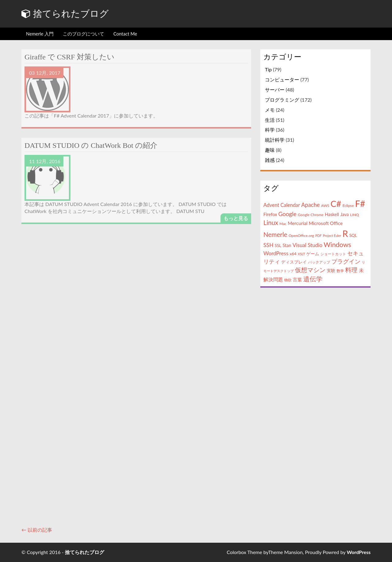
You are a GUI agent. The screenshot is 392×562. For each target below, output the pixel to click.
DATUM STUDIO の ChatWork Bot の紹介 (91, 145)
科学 (270, 130)
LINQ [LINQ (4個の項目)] (354, 215)
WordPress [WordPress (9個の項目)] (276, 253)
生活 (270, 120)
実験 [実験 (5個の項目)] (331, 271)
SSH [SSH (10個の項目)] (268, 245)
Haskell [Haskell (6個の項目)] (332, 214)
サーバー (275, 90)
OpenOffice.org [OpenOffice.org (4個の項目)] (301, 236)
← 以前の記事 (37, 530)
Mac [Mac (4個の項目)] (283, 224)
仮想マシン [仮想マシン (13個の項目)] (310, 270)
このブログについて (83, 34)
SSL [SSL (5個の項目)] (278, 245)
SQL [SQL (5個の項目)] (353, 235)
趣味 (270, 150)
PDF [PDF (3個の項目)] (319, 236)
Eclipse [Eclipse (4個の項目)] (348, 206)
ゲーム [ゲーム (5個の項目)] (313, 254)
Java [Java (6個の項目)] (345, 214)
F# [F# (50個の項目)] (360, 204)
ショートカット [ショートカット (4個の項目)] (333, 254)
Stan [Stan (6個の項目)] (287, 245)
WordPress (359, 552)
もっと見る (236, 218)
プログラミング (282, 100)
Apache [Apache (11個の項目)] (310, 205)
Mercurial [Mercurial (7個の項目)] (297, 223)
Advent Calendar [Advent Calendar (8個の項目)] (282, 205)
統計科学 (275, 140)
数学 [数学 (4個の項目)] (340, 271)
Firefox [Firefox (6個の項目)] (270, 214)
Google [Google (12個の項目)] (287, 214)
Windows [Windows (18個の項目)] (337, 245)
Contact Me (125, 34)
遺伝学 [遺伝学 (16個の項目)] (313, 279)
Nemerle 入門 (40, 34)
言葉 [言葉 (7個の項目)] (297, 279)
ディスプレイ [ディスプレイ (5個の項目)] (294, 262)
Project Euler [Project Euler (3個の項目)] (332, 236)
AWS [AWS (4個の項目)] (325, 206)
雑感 (270, 160)
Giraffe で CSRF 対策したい (70, 57)
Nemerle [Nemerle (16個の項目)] (275, 234)
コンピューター (282, 79)
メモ (270, 110)
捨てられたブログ (65, 14)
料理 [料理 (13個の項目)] (351, 270)
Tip (268, 69)
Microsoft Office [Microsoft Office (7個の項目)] (326, 223)
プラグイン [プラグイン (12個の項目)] (346, 261)
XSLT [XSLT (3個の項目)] (301, 254)
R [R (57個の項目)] (345, 233)
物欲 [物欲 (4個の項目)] (288, 280)
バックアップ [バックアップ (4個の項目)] (319, 262)
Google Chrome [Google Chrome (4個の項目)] (311, 215)
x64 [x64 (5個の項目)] (293, 254)
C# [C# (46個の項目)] (336, 204)
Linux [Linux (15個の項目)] (271, 223)
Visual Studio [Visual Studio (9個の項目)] (307, 245)
